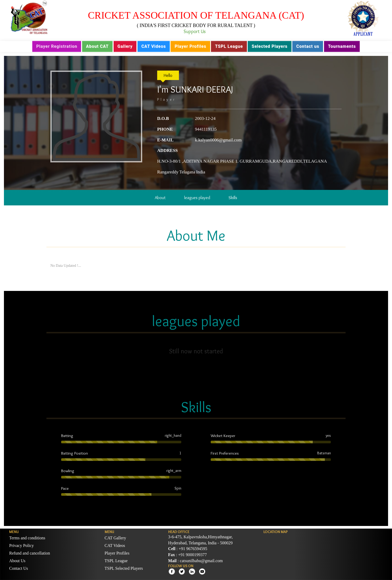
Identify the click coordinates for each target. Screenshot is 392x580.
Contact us (308, 46)
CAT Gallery (115, 538)
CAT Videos (154, 46)
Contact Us (19, 568)
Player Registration (57, 46)
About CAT (97, 46)
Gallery (125, 46)
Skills (233, 198)
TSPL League (229, 46)
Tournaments (342, 46)
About (160, 198)
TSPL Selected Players (124, 568)
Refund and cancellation (30, 553)
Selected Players (269, 46)
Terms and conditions (27, 538)
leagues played (197, 198)
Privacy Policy (22, 546)
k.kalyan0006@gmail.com (218, 140)
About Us (17, 561)
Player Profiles (190, 46)
